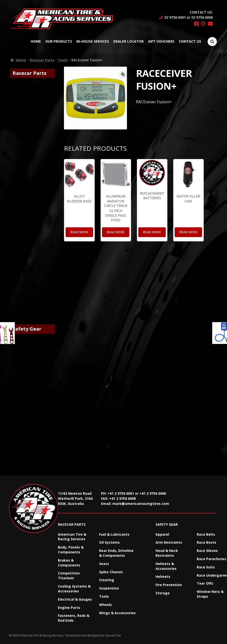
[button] (123, 74)
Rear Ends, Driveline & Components (116, 553)
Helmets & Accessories (166, 566)
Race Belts (206, 534)
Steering (107, 580)
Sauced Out (113, 635)
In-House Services (93, 41)
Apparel (162, 534)
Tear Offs (205, 583)
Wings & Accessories (117, 613)
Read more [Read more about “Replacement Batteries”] (152, 232)
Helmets (163, 576)
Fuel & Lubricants (114, 534)
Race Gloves (207, 551)
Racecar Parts (42, 60)
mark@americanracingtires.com (141, 504)
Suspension (109, 588)
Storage (163, 593)
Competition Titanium (69, 576)
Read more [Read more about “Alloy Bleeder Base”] (79, 232)
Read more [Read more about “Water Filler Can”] (188, 232)
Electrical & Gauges (75, 599)
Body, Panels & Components (71, 550)
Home (36, 41)
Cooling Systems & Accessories (74, 589)
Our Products (59, 41)
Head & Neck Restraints (167, 553)
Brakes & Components (69, 563)
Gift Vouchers (161, 41)
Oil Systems (109, 542)
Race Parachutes (211, 559)
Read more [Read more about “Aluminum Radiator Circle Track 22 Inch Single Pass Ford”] (116, 232)
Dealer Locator (129, 41)
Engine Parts (69, 608)
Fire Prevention (169, 585)
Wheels (106, 605)
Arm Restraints (169, 542)
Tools (63, 60)
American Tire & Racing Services (72, 537)
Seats (104, 564)
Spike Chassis (111, 572)
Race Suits (206, 567)
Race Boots (207, 542)
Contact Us (190, 41)
